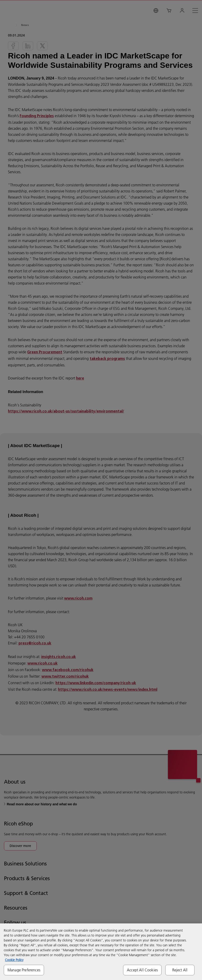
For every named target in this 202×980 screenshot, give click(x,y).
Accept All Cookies (142, 970)
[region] (101, 952)
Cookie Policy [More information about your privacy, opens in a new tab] (14, 960)
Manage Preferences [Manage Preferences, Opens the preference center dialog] (24, 970)
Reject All (180, 970)
